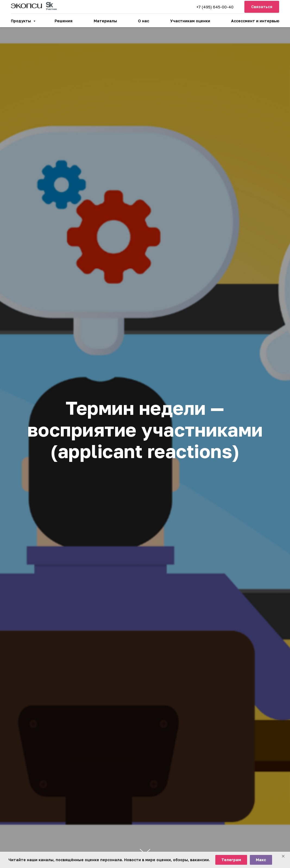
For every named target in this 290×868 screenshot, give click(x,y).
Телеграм (231, 860)
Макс (261, 860)
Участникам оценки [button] (190, 21)
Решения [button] (64, 21)
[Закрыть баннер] (283, 857)
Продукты (21, 21)
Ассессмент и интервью (255, 21)
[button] (262, 7)
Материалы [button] (105, 21)
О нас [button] (144, 21)
